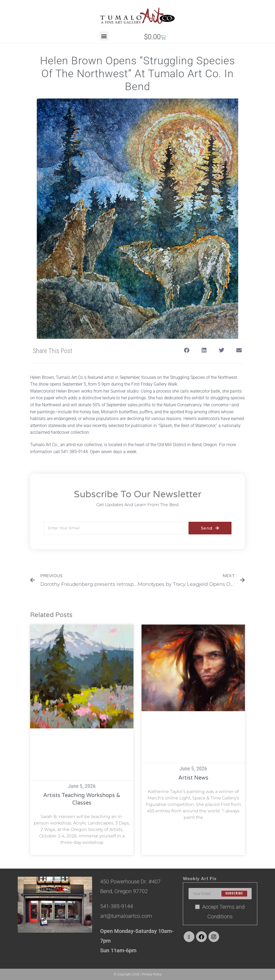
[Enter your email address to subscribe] (220, 894)
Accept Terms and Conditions (220, 912)
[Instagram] (214, 937)
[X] (189, 937)
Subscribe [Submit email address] (234, 894)
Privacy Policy (152, 974)
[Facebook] (201, 937)
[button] (104, 36)
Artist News (193, 778)
